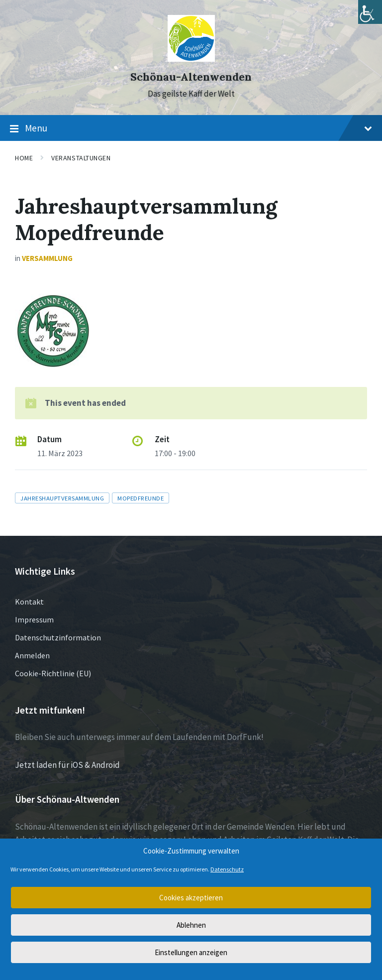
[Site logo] (191, 59)
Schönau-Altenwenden (191, 77)
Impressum (34, 619)
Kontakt (29, 602)
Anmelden (32, 655)
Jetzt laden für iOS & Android (67, 765)
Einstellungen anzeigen (191, 952)
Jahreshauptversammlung (62, 498)
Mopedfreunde (141, 498)
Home (24, 158)
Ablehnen (191, 925)
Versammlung (47, 258)
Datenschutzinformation (58, 637)
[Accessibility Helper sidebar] (370, 12)
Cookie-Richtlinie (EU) (53, 673)
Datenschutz (227, 869)
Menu (191, 128)
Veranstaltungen (81, 158)
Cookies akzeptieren (191, 898)
